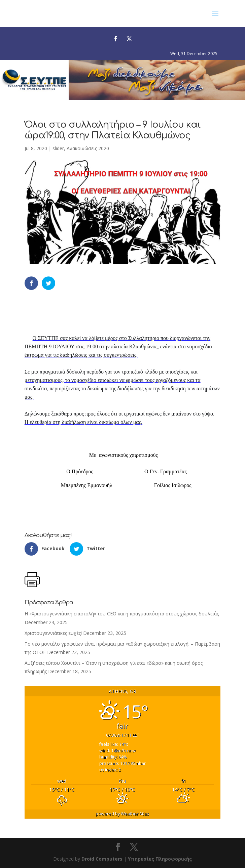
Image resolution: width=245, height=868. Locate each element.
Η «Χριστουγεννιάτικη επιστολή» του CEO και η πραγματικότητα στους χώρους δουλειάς (122, 614)
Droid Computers (102, 859)
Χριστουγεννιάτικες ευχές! (53, 633)
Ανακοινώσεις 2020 (88, 148)
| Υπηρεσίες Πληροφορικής (158, 859)
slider (58, 148)
